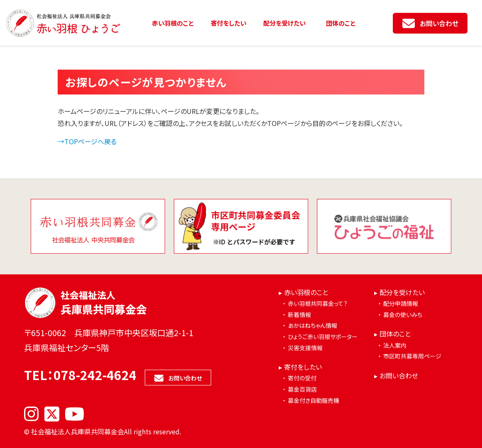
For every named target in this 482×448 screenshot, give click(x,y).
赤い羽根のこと (173, 23)
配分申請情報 (401, 303)
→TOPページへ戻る (87, 141)
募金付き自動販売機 (314, 400)
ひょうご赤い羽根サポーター (323, 337)
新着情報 (299, 315)
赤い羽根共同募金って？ (318, 303)
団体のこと (341, 23)
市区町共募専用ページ (412, 356)
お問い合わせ (439, 23)
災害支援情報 (305, 348)
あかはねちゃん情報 (313, 325)
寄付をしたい (229, 23)
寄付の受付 (302, 378)
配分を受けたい (285, 23)
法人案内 (395, 345)
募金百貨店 (302, 389)
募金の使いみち (403, 315)
